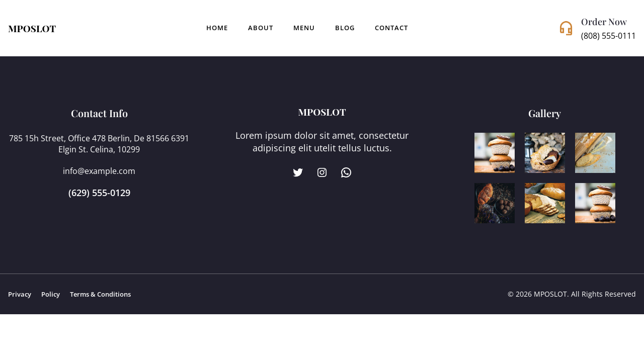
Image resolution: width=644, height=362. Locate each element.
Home (217, 28)
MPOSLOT (32, 28)
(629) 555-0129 (99, 193)
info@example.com (99, 171)
